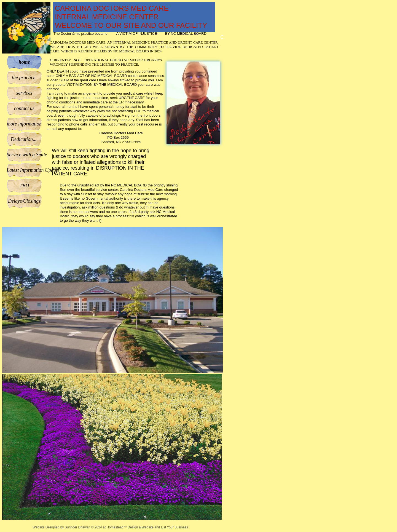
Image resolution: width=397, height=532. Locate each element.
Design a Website (141, 527)
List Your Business (175, 527)
